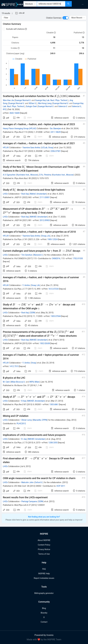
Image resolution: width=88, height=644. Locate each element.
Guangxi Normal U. (23, 100)
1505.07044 (56, 316)
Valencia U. (63, 106)
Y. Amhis (26, 285)
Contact (44, 622)
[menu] (80, 4)
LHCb (5, 194)
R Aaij (24, 401)
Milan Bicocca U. (18, 382)
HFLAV (6, 148)
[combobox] (51, 4)
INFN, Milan (34, 382)
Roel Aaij (25, 194)
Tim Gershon (27, 255)
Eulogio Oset (31, 106)
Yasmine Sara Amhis (31, 148)
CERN (33, 313)
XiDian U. (33, 103)
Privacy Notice (44, 549)
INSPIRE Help (44, 574)
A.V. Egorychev (9, 175)
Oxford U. (39, 482)
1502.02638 (45, 343)
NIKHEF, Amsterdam (39, 217)
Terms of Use (44, 554)
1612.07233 (54, 289)
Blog (44, 608)
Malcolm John (27, 482)
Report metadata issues (44, 578)
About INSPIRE (44, 540)
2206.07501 (56, 151)
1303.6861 (54, 404)
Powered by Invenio (44, 635)
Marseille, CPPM (40, 420)
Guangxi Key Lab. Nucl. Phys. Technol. (52, 100)
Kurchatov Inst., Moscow (27, 175)
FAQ (44, 569)
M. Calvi (6, 382)
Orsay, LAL (46, 236)
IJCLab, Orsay (47, 148)
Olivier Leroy (27, 420)
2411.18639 (56, 132)
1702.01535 (78, 258)
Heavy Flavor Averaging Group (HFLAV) (20, 128)
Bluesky (44, 613)
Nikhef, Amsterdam (38, 194)
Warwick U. (38, 255)
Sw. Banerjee (55, 128)
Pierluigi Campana (29, 501)
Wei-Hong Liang (45, 103)
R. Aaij (24, 439)
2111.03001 (45, 197)
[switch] (66, 18)
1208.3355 (53, 443)
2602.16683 (15, 113)
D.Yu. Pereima (45, 175)
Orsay (34, 363)
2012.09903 (45, 220)
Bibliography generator (44, 593)
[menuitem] (83, 4)
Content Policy (44, 545)
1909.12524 (53, 239)
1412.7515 (14, 366)
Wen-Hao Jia (8, 100)
